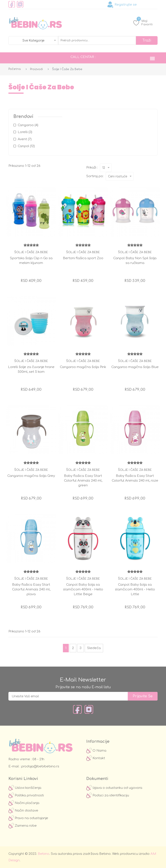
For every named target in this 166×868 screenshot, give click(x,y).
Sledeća (94, 648)
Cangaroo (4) (28, 125)
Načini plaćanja (24, 803)
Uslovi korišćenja (25, 788)
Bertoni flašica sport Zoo (83, 258)
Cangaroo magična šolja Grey (31, 476)
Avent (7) (25, 139)
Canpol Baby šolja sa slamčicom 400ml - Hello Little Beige (83, 589)
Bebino (44, 854)
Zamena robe (23, 826)
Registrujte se (122, 5)
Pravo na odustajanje (28, 818)
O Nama (96, 751)
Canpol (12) (26, 146)
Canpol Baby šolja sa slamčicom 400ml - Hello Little (135, 589)
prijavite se (143, 696)
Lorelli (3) (25, 132)
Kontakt (96, 758)
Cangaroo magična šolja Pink (83, 367)
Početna (15, 69)
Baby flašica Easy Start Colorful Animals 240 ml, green (83, 481)
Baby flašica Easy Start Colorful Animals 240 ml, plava (31, 589)
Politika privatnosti (26, 795)
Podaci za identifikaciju (108, 795)
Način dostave (23, 811)
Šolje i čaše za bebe (31, 252)
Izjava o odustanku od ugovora (114, 788)
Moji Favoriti (143, 23)
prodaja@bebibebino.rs (40, 766)
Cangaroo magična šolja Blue (135, 367)
